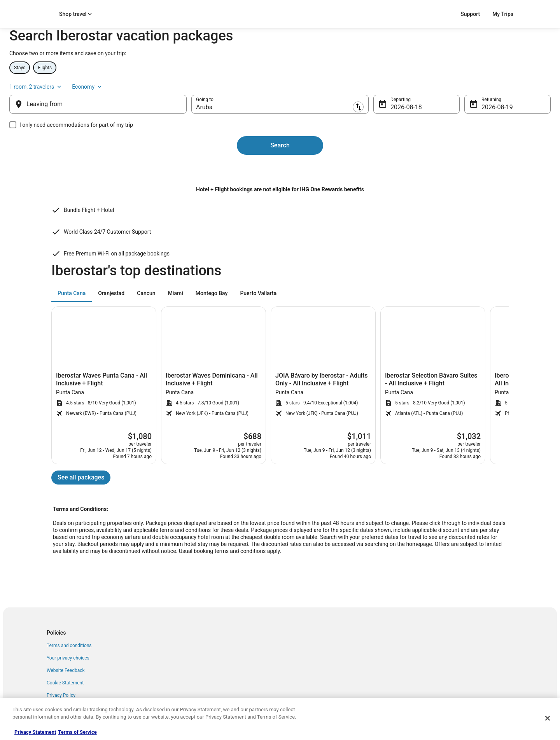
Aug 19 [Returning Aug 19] (460, 130)
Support (470, 14)
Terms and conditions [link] (69, 642)
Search (280, 168)
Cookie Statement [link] (65, 679)
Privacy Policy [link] (61, 691)
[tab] (72, 289)
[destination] (280, 127)
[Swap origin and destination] (206, 127)
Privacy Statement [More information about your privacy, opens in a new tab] (35, 732)
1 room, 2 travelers (437, 105)
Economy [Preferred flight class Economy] (488, 105)
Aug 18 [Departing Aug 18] (385, 130)
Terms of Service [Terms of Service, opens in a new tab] (77, 732)
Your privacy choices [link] (68, 654)
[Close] (548, 718)
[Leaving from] (129, 127)
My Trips (503, 14)
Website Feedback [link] (66, 667)
